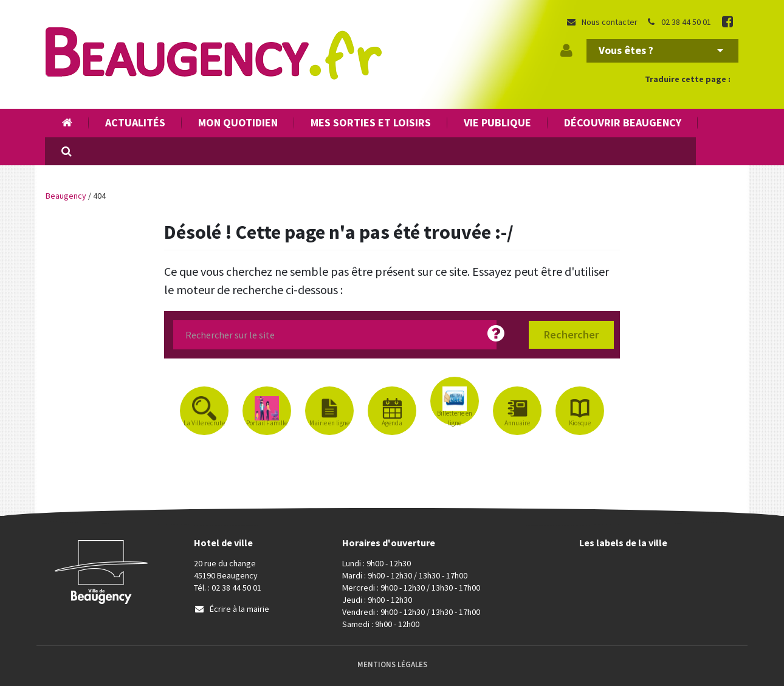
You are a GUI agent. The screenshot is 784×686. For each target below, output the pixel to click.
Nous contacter (602, 22)
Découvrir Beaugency (623, 122)
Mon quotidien (238, 122)
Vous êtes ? (661, 50)
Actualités (135, 122)
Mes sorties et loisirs (371, 122)
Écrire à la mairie (232, 609)
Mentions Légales (392, 664)
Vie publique (497, 122)
